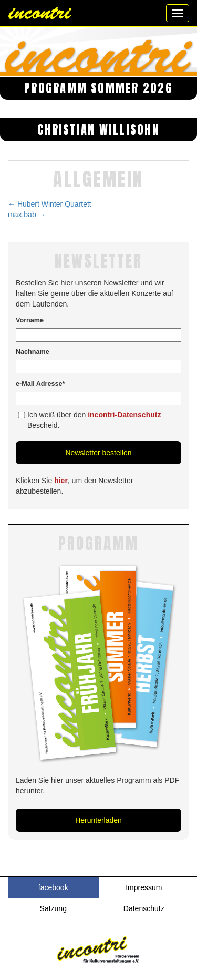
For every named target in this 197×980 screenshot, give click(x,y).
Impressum (144, 887)
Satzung (53, 908)
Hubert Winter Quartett (50, 204)
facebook (53, 887)
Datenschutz (144, 908)
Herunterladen (98, 820)
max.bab (27, 215)
